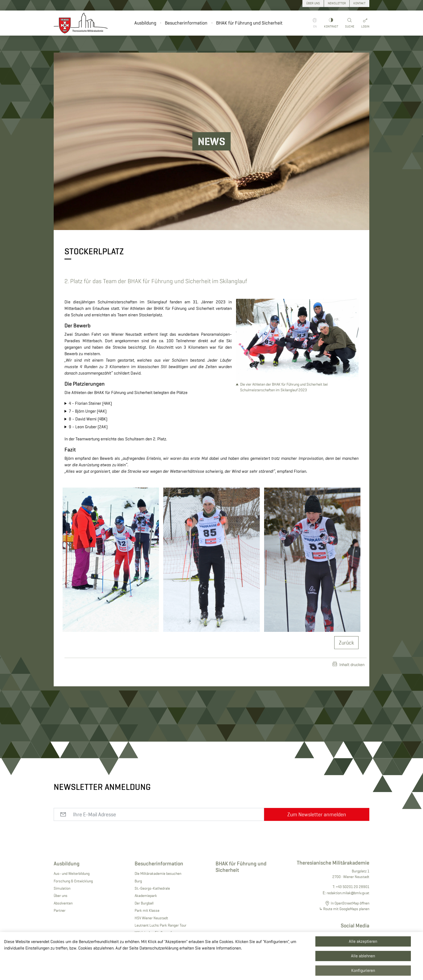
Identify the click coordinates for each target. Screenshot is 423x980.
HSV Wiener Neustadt (151, 918)
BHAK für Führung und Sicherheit (249, 23)
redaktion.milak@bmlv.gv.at (348, 893)
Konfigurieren (363, 970)
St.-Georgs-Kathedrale (152, 888)
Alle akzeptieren (363, 941)
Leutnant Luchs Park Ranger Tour (161, 925)
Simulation (62, 888)
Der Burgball (144, 903)
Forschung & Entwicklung (73, 881)
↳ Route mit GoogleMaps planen (344, 909)
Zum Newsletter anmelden (317, 814)
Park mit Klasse (147, 910)
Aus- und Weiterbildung (72, 873)
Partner (60, 910)
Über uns (61, 896)
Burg (138, 881)
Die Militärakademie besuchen (158, 873)
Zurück (346, 643)
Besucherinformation (186, 23)
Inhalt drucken (349, 664)
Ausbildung (145, 23)
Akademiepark (146, 896)
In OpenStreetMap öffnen (350, 903)
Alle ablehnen (363, 956)
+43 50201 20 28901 (353, 887)
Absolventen (63, 903)
